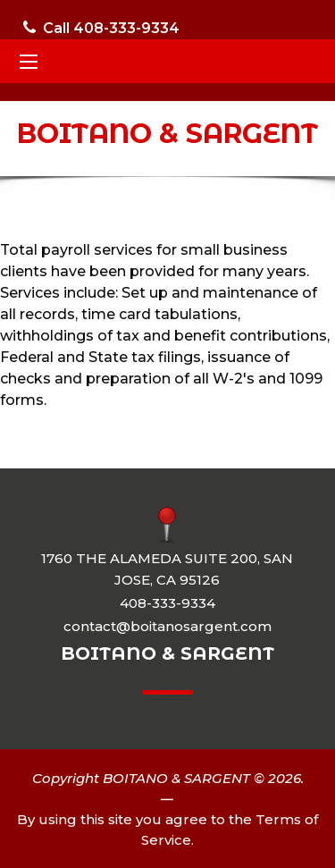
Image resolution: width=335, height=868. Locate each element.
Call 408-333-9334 (101, 28)
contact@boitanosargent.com (167, 626)
